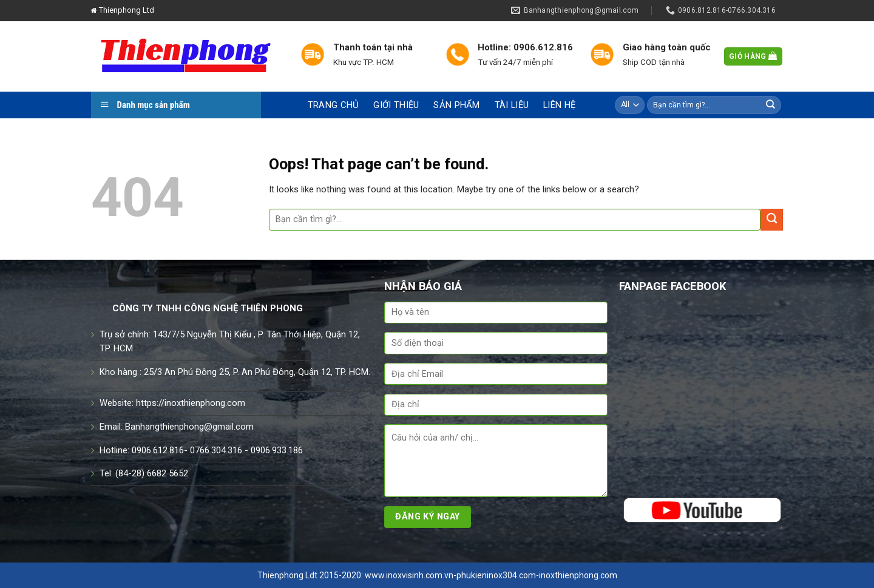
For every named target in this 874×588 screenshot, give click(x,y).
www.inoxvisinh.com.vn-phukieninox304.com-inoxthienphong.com (491, 575)
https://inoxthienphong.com (191, 403)
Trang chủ (334, 105)
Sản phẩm (456, 105)
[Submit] (771, 105)
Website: (118, 403)
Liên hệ (559, 105)
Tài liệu (512, 105)
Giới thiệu (396, 105)
